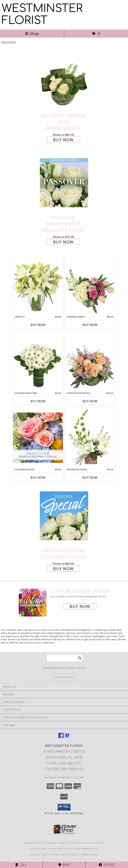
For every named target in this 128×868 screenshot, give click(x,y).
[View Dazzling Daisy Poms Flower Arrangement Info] (38, 361)
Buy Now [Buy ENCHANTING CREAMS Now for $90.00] (90, 477)
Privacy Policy (40, 855)
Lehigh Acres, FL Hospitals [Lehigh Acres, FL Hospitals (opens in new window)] (86, 843)
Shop (32, 34)
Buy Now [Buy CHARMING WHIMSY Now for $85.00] (90, 325)
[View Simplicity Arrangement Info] (38, 285)
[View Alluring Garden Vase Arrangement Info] (64, 81)
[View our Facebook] (61, 737)
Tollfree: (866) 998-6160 (64, 769)
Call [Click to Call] (21, 865)
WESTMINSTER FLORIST (42, 14)
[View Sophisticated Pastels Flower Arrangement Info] (90, 361)
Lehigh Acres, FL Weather (46, 849)
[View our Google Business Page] (67, 737)
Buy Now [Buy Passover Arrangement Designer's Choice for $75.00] (63, 242)
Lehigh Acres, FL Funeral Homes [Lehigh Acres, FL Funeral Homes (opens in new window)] (45, 843)
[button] (64, 807)
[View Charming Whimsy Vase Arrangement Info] (90, 285)
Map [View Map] (64, 865)
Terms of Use (89, 855)
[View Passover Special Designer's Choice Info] (64, 516)
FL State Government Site (82, 849)
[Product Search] (65, 658)
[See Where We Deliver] (64, 677)
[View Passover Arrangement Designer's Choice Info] (64, 183)
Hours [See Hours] (107, 865)
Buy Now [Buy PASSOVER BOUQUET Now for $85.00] (38, 477)
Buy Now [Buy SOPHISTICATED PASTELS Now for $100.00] (90, 401)
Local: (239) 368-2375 (64, 763)
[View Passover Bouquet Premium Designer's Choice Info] (38, 438)
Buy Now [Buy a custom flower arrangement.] (80, 606)
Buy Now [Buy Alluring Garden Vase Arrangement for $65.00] (63, 140)
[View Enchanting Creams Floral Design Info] (90, 438)
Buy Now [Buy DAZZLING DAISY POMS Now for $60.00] (38, 401)
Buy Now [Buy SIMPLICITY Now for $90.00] (38, 325)
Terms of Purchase (65, 855)
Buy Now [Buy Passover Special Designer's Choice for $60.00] (63, 568)
